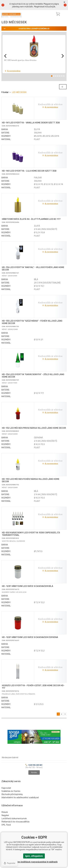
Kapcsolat (6, 788)
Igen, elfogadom (34, 856)
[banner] (11, 15)
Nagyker (5, 815)
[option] (34, 54)
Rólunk (5, 812)
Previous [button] (5, 56)
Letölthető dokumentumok (14, 818)
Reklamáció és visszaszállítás (15, 822)
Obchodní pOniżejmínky (12, 794)
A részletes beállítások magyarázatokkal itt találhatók (34, 862)
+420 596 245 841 (34, 765)
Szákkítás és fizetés (11, 791)
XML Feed (6, 825)
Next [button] (63, 56)
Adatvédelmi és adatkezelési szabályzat (20, 797)
